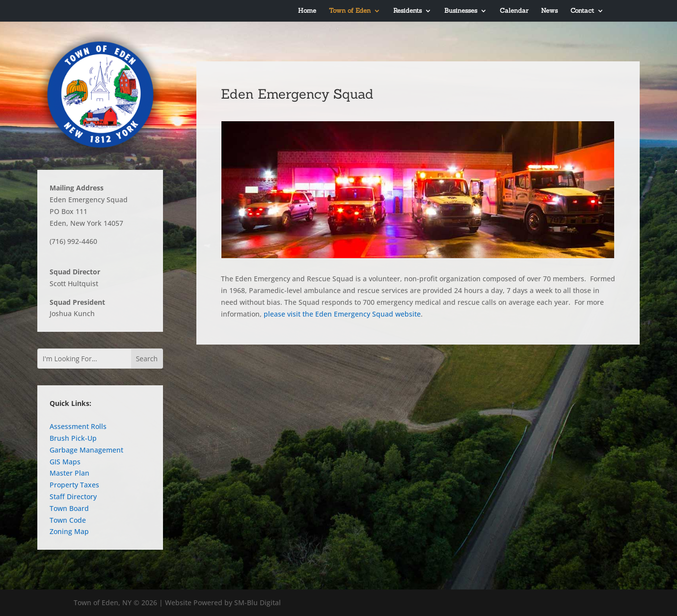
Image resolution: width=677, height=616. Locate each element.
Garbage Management (86, 450)
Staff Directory (73, 496)
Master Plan (69, 473)
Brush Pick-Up (73, 438)
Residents (407, 11)
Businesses (461, 11)
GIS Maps (65, 462)
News (549, 11)
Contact (582, 11)
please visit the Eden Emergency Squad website (342, 314)
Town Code (68, 520)
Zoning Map (69, 531)
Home (307, 11)
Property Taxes (74, 485)
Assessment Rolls (78, 426)
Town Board (69, 508)
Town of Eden (350, 11)
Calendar (514, 11)
